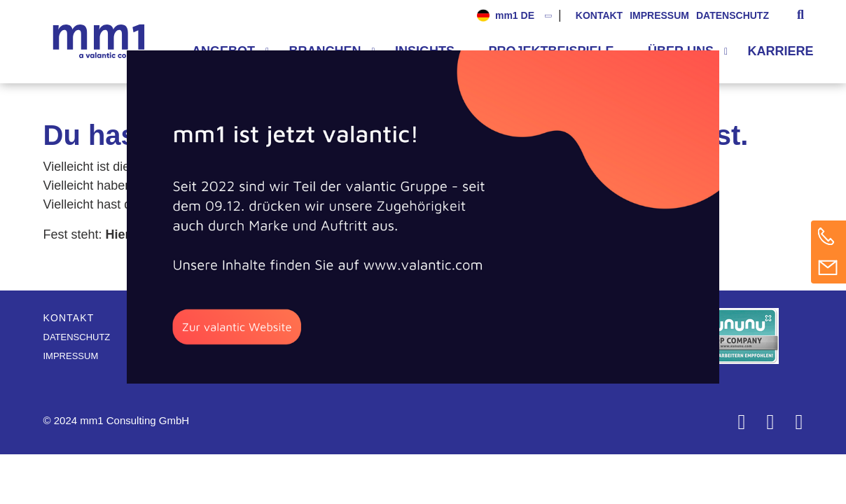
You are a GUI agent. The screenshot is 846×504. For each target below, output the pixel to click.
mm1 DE (515, 15)
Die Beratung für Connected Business (102, 42)
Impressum (659, 15)
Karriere (781, 51)
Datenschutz (733, 15)
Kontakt (599, 15)
